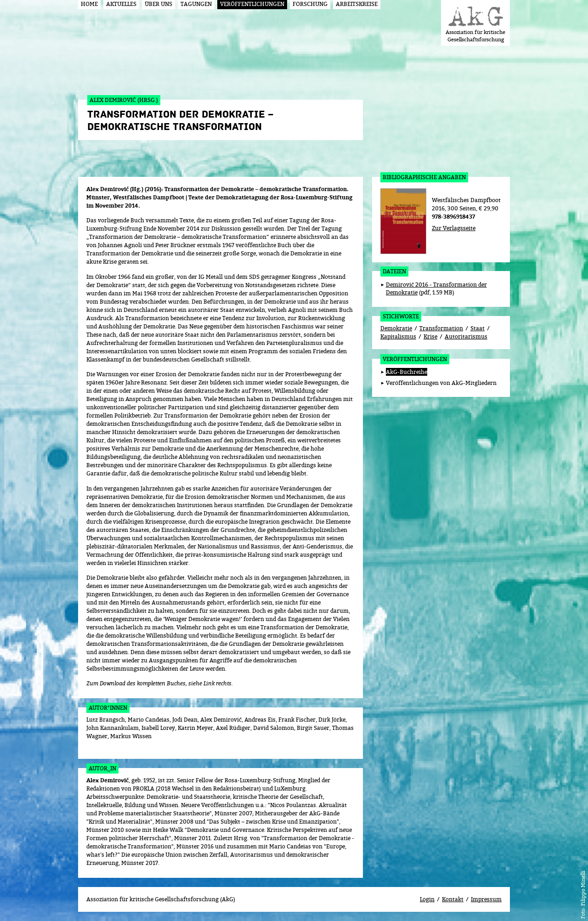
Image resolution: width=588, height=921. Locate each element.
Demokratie (396, 328)
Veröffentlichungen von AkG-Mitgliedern (441, 383)
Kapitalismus (398, 336)
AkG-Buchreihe (407, 372)
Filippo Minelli (583, 888)
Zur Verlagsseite (454, 228)
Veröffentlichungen (415, 359)
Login (427, 899)
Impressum (486, 899)
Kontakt (453, 899)
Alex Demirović (107, 780)
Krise (430, 336)
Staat (478, 328)
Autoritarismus (466, 336)
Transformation (441, 328)
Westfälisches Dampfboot (466, 200)
